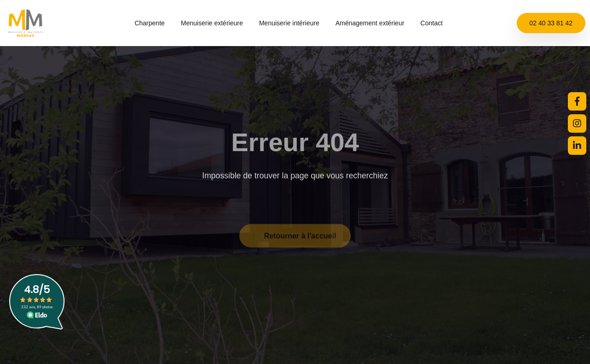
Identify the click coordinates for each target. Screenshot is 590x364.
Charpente (154, 23)
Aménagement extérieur (374, 23)
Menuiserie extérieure (216, 23)
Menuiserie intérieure (294, 23)
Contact (431, 23)
